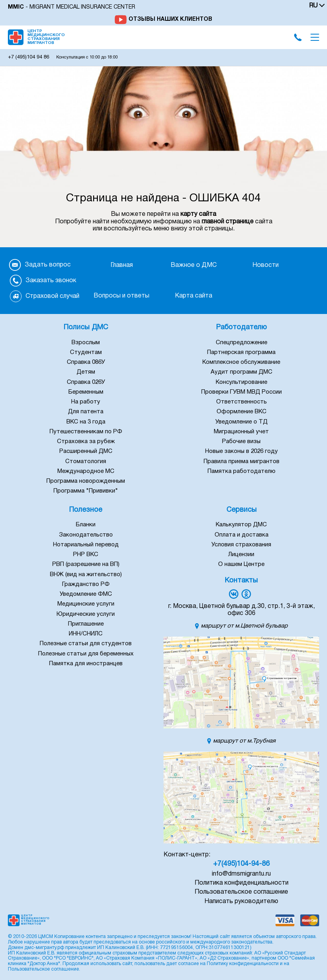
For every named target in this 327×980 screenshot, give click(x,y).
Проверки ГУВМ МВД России (242, 392)
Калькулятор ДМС (241, 525)
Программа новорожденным (86, 481)
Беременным (86, 392)
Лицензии (241, 555)
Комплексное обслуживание (241, 362)
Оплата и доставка (242, 535)
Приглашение (86, 624)
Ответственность (242, 402)
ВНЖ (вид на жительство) (86, 575)
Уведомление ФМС (86, 594)
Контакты (241, 581)
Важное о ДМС (194, 265)
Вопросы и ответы (121, 296)
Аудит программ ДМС (242, 372)
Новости (265, 265)
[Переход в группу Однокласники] (246, 594)
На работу (86, 402)
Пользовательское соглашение (241, 892)
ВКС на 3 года (86, 422)
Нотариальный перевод (86, 545)
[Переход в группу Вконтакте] (234, 594)
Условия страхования (241, 545)
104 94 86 (28, 57)
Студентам (86, 352)
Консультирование (242, 382)
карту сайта (198, 214)
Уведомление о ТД (242, 422)
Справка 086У (86, 362)
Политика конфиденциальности (242, 883)
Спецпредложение (242, 343)
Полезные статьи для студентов (86, 644)
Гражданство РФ (86, 584)
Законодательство (86, 535)
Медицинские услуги (86, 604)
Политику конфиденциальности (243, 964)
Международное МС (86, 471)
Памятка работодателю (242, 471)
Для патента (86, 412)
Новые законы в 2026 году (242, 451)
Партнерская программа (241, 352)
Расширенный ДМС (86, 451)
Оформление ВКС (242, 412)
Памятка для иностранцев (86, 664)
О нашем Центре (241, 564)
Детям (86, 372)
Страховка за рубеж (86, 442)
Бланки (86, 525)
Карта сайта (194, 296)
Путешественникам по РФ (86, 432)
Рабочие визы (241, 442)
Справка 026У (86, 382)
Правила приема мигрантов (242, 462)
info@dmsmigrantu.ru (241, 874)
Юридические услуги (86, 614)
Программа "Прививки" (86, 491)
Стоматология (86, 462)
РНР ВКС (86, 555)
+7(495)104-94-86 (241, 864)
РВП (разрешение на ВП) (86, 564)
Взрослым (86, 343)
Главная (122, 265)
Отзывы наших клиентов (170, 19)
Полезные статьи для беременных (86, 654)
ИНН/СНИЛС (86, 634)
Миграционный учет (241, 432)
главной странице (228, 222)
